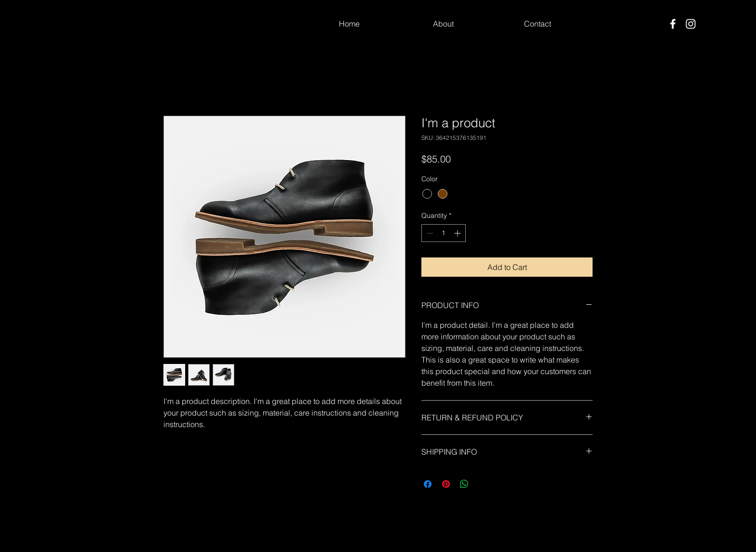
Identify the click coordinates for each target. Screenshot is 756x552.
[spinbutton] (444, 233)
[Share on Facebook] (428, 484)
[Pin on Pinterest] (446, 484)
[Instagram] (691, 24)
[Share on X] (483, 484)
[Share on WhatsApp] (464, 484)
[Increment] (458, 233)
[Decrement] (429, 233)
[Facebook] (673, 24)
